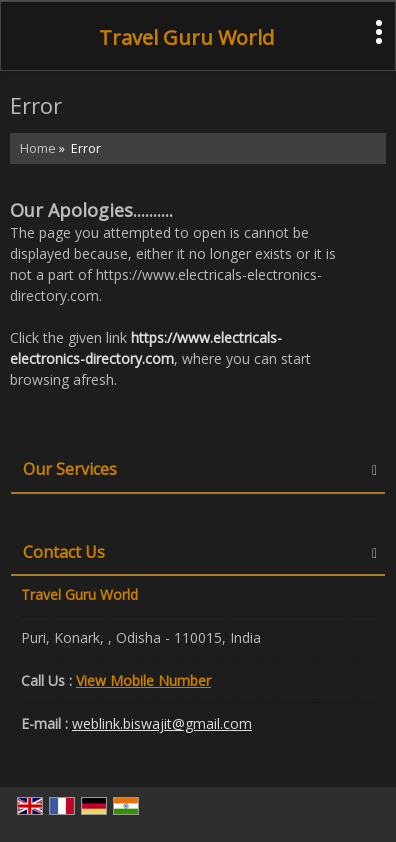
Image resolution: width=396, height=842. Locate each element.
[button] (143, 680)
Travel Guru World (186, 38)
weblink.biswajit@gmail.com (162, 723)
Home (38, 148)
